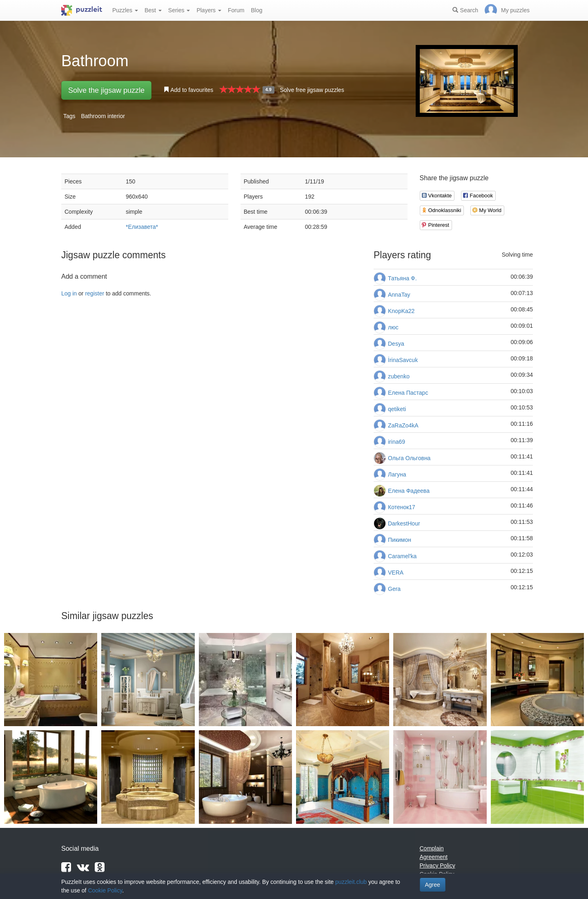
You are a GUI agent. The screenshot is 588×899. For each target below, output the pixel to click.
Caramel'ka (402, 556)
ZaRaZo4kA (403, 425)
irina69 (396, 442)
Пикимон (400, 540)
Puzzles (125, 10)
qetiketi (397, 409)
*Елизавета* (142, 227)
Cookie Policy (105, 890)
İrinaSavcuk (403, 360)
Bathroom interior (103, 116)
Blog (256, 10)
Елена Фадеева (409, 491)
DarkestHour (404, 523)
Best (153, 10)
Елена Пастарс (408, 393)
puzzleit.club (351, 882)
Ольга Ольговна (409, 458)
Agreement (434, 857)
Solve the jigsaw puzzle (106, 90)
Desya (396, 344)
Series (179, 10)
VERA (396, 572)
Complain (432, 848)
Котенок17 (402, 507)
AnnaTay (399, 295)
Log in (69, 293)
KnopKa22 (401, 311)
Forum (236, 10)
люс (393, 327)
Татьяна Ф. (402, 278)
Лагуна (397, 474)
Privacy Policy (438, 865)
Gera (394, 589)
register (95, 293)
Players (209, 10)
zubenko (399, 376)
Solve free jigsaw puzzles (312, 90)
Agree (433, 885)
